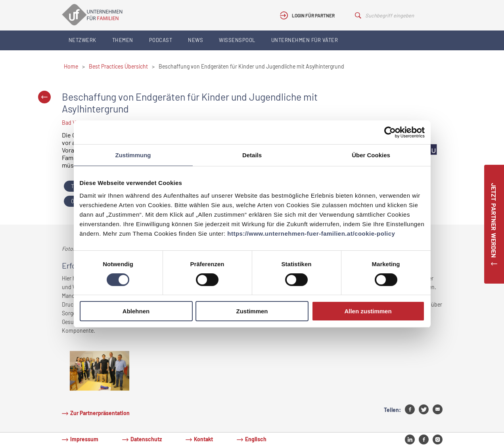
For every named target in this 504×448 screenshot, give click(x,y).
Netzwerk (82, 40)
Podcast (161, 40)
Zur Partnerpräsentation (100, 413)
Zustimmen (252, 311)
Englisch (256, 439)
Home (71, 66)
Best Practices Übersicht (118, 66)
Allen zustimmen (368, 311)
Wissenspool (237, 40)
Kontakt (203, 439)
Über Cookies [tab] (371, 155)
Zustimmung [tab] (133, 155)
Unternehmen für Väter (305, 40)
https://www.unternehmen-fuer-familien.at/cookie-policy (311, 234)
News (195, 40)
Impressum (84, 439)
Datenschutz (146, 439)
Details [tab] (252, 155)
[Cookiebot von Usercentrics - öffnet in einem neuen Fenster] (390, 132)
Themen (123, 40)
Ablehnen (136, 311)
